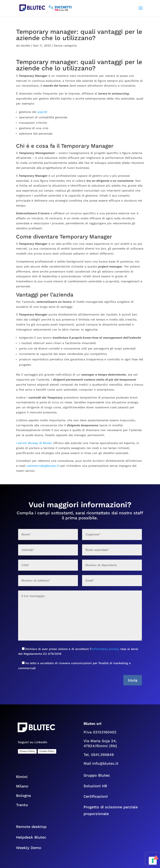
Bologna (27, 795)
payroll (42, 112)
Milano (22, 786)
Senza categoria (65, 45)
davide (25, 45)
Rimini (22, 777)
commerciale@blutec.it (43, 466)
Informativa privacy (105, 649)
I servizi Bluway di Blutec (34, 443)
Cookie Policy (47, 751)
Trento (24, 805)
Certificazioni (96, 796)
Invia (133, 680)
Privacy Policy (27, 751)
